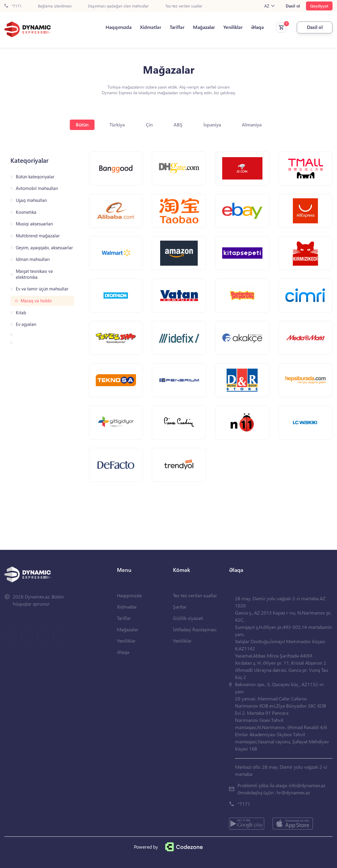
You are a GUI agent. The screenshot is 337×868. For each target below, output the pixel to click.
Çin (149, 124)
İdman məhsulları (33, 259)
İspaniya (212, 124)
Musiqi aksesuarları (34, 224)
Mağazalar (204, 27)
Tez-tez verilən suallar (184, 6)
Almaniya (252, 124)
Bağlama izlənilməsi (55, 6)
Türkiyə (117, 124)
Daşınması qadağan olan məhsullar (118, 6)
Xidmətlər (151, 27)
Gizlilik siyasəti (188, 618)
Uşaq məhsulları (31, 200)
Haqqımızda (119, 27)
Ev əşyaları (26, 324)
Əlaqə (258, 27)
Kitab (21, 313)
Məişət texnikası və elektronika (34, 274)
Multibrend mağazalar (38, 236)
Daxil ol (293, 6)
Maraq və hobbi (36, 301)
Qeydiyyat (319, 6)
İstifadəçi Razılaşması (195, 629)
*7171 (13, 6)
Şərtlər (180, 607)
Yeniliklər (233, 27)
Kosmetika (26, 212)
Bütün (82, 124)
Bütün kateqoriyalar (35, 177)
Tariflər (177, 27)
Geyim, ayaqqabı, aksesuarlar (44, 248)
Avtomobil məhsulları (37, 188)
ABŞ (178, 124)
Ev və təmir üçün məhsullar (42, 289)
